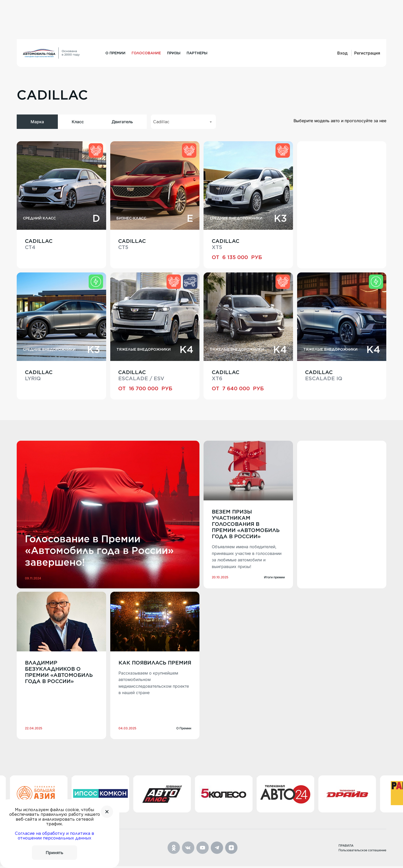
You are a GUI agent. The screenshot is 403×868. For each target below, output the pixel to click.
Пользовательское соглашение (362, 852)
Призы (174, 53)
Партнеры (197, 53)
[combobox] (183, 122)
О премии (115, 53)
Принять (54, 853)
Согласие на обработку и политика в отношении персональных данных (54, 836)
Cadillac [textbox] (161, 122)
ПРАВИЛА (346, 847)
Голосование (146, 53)
